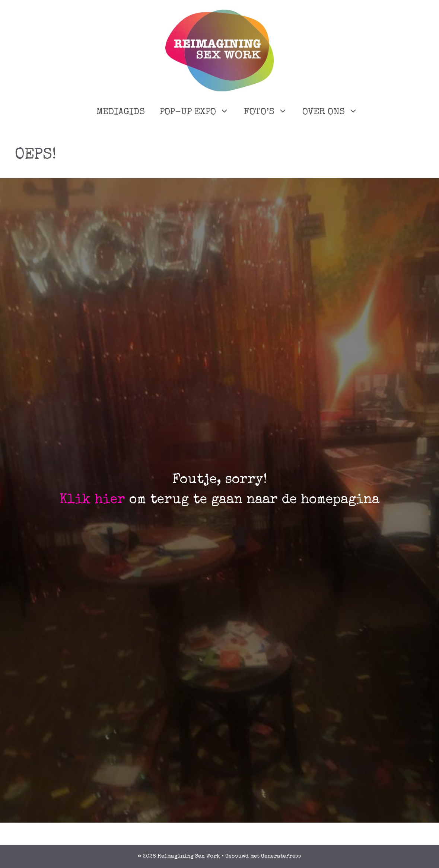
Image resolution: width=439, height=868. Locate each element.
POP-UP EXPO (198, 112)
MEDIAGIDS (121, 112)
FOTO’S (269, 112)
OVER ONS (334, 112)
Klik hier (92, 500)
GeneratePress (281, 856)
